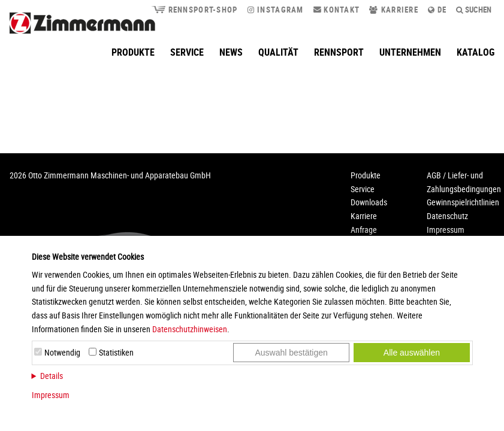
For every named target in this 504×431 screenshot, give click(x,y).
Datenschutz (447, 216)
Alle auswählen (412, 353)
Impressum (51, 395)
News (231, 52)
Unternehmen (410, 52)
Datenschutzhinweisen (190, 329)
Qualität (278, 52)
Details (52, 376)
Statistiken (116, 352)
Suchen (474, 10)
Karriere (394, 10)
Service (187, 52)
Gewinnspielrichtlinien (463, 202)
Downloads (369, 202)
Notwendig (62, 352)
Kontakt (337, 10)
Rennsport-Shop (194, 10)
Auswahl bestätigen (291, 353)
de (437, 10)
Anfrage (364, 230)
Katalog (476, 52)
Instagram (276, 10)
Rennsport (339, 52)
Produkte (133, 52)
